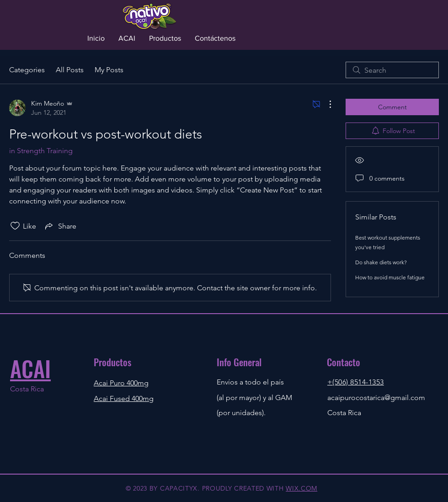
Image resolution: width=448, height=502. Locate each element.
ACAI (30, 368)
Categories (27, 70)
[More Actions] (325, 104)
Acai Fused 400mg (124, 398)
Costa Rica (27, 389)
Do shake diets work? (381, 262)
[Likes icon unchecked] (15, 226)
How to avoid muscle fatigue (390, 277)
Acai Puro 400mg (121, 383)
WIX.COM (301, 488)
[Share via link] (60, 226)
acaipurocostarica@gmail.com (376, 398)
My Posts (109, 70)
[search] (392, 70)
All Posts (70, 70)
